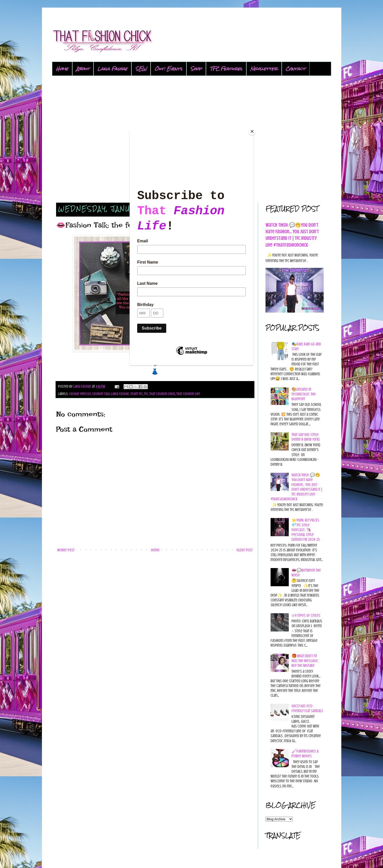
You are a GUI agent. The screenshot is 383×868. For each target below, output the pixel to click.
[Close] (252, 131)
